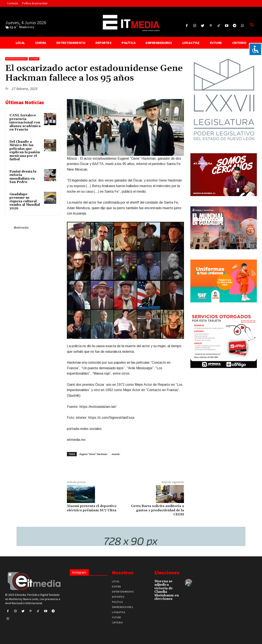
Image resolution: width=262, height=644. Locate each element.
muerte (115, 454)
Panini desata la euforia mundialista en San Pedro (23, 177)
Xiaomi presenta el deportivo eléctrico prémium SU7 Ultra (92, 508)
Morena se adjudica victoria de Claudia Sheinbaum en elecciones (167, 590)
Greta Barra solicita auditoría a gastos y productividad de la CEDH (157, 510)
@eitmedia (21, 227)
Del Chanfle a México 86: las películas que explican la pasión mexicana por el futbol (25, 151)
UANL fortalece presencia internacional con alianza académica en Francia (25, 122)
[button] (252, 25)
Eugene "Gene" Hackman (93, 454)
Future (34, 59)
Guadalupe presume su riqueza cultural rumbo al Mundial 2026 (25, 201)
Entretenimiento (16, 59)
